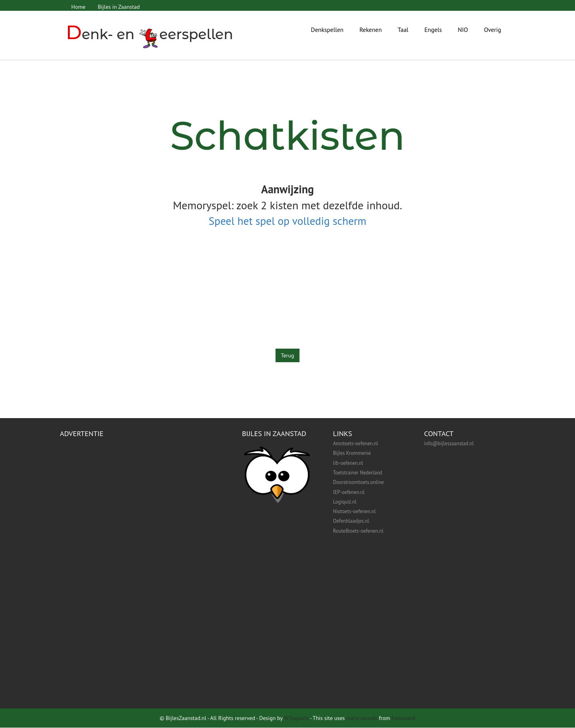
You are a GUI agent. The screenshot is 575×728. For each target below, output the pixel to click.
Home (78, 7)
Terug (288, 356)
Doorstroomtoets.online (358, 482)
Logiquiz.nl (345, 502)
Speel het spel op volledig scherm (287, 221)
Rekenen (371, 30)
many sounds (362, 718)
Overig (493, 30)
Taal (403, 30)
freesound (403, 718)
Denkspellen (327, 30)
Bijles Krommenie (352, 453)
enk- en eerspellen (150, 34)
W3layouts (296, 718)
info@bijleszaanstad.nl (449, 444)
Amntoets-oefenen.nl (356, 444)
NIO (463, 30)
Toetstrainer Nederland (358, 473)
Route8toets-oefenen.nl (358, 531)
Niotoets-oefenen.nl (354, 512)
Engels (433, 30)
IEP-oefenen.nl (349, 492)
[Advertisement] (287, 293)
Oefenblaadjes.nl (351, 521)
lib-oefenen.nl (348, 463)
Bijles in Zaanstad (119, 7)
